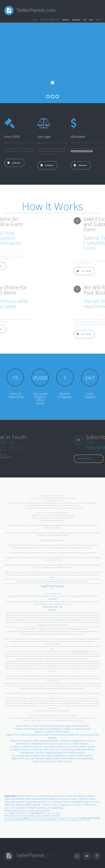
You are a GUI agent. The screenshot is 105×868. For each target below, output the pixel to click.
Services (66, 20)
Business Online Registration (61, 711)
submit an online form (40, 718)
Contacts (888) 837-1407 (50, 20)
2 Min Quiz (76, 20)
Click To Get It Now (76, 721)
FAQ (85, 20)
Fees (91, 20)
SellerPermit (36, 10)
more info (16, 163)
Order (98, 20)
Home (35, 20)
